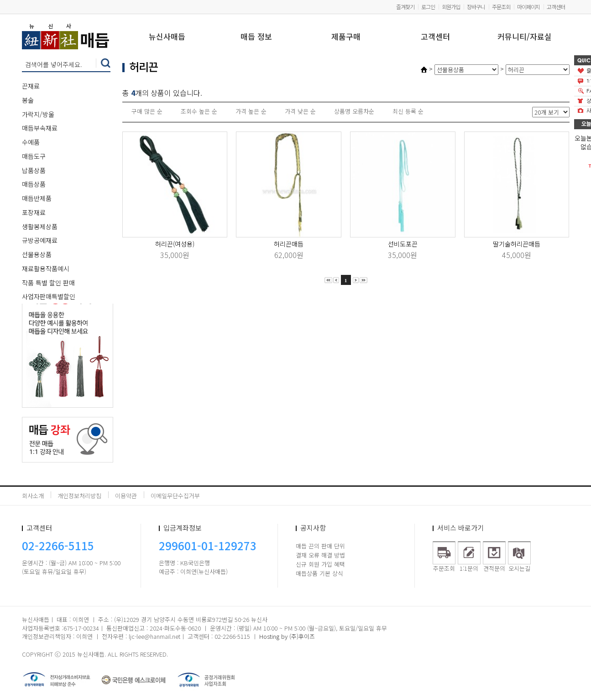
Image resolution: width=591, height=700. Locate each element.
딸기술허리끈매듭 (517, 244)
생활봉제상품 (40, 226)
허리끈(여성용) (175, 244)
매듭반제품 (37, 198)
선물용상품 (37, 254)
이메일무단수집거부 (175, 496)
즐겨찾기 (405, 7)
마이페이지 (528, 7)
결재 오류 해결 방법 (320, 555)
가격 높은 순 (251, 111)
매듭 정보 (256, 37)
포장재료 (34, 212)
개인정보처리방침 (79, 496)
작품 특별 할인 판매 (48, 283)
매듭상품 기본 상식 (319, 573)
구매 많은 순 (147, 111)
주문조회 (501, 7)
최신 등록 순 (408, 111)
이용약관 (126, 496)
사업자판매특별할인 (49, 296)
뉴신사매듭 (167, 37)
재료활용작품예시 (46, 268)
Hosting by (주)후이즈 (287, 636)
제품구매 (346, 37)
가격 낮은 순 (300, 111)
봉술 (28, 100)
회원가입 (451, 7)
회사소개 (33, 496)
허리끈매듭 (289, 244)
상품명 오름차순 (354, 111)
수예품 (31, 142)
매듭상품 (34, 184)
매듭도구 (34, 156)
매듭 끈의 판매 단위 (320, 546)
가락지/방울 (38, 114)
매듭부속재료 (40, 128)
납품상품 (34, 170)
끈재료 (31, 86)
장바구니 (476, 7)
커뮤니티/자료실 (525, 37)
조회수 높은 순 (199, 111)
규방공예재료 (40, 240)
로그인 (428, 7)
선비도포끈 (403, 244)
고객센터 (556, 7)
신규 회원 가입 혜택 (320, 564)
